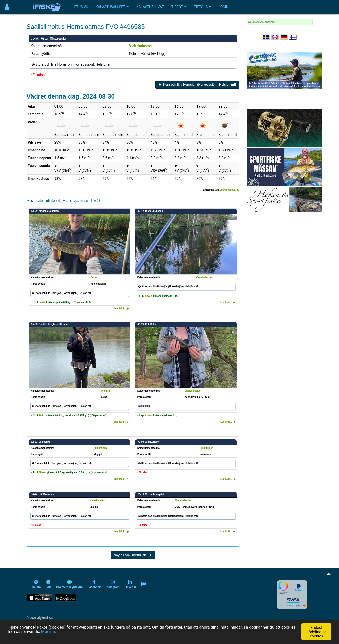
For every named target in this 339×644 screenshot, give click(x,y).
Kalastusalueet (112, 7)
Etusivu (81, 7)
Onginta (106, 391)
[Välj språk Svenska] (266, 37)
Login (224, 7)
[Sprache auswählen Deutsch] (284, 37)
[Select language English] (275, 37)
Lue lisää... (121, 308)
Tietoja (202, 7)
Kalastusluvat (150, 7)
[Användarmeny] (7, 7)
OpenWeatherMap (229, 190)
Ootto (93, 278)
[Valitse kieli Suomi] (293, 37)
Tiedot (179, 7)
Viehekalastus (140, 46)
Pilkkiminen (100, 448)
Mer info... (67, 632)
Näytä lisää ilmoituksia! (133, 555)
